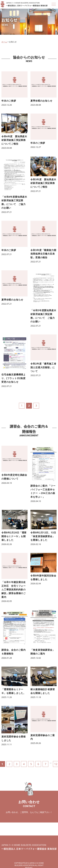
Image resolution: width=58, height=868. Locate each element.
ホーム (4, 42)
